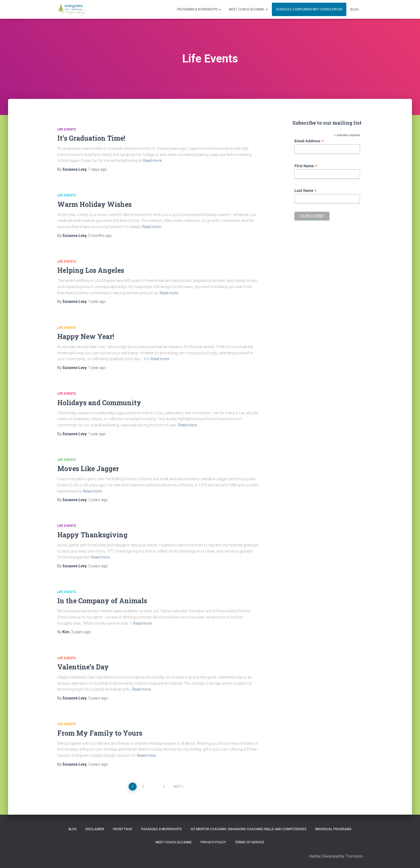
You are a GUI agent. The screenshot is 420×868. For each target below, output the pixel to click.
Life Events (67, 129)
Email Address (309, 141)
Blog (355, 9)
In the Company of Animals (102, 601)
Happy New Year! (86, 336)
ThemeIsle (354, 856)
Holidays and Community (99, 403)
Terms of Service (250, 842)
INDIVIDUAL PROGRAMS (333, 829)
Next (178, 787)
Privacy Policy (213, 842)
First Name (306, 166)
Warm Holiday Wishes (94, 204)
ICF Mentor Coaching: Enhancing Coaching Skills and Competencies (249, 829)
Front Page (123, 829)
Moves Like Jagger (88, 469)
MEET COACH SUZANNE (248, 9)
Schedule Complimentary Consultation (309, 9)
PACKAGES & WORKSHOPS (162, 829)
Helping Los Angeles (91, 270)
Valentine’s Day (83, 667)
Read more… (153, 161)
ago (97, 169)
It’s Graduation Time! (91, 138)
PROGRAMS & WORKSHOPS (199, 9)
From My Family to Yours (100, 733)
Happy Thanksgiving (92, 535)
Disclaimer (95, 829)
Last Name (305, 191)
